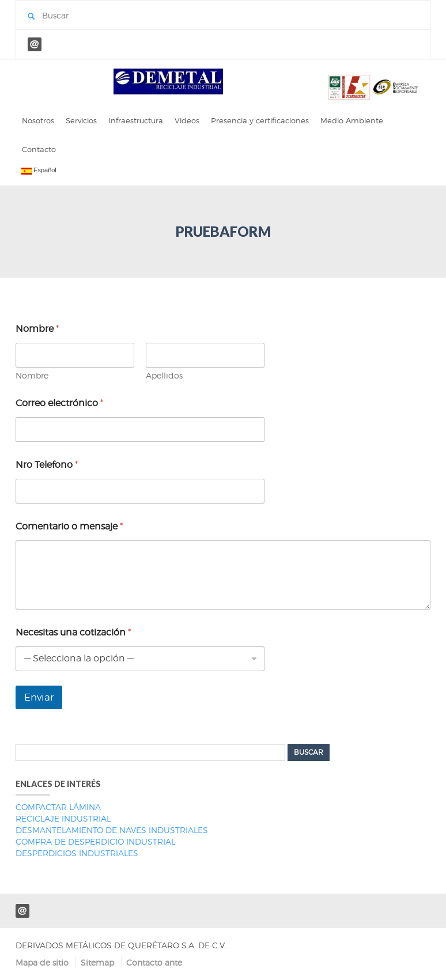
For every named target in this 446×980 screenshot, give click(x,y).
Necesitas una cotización (73, 632)
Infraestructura (136, 120)
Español (39, 171)
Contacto (39, 149)
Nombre (32, 375)
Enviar (39, 697)
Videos (187, 120)
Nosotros (38, 120)
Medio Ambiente (352, 120)
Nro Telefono (47, 465)
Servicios (81, 120)
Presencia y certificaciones (260, 120)
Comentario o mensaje (69, 526)
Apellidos (164, 375)
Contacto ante (154, 962)
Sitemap (97, 962)
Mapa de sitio (42, 962)
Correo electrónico (59, 403)
